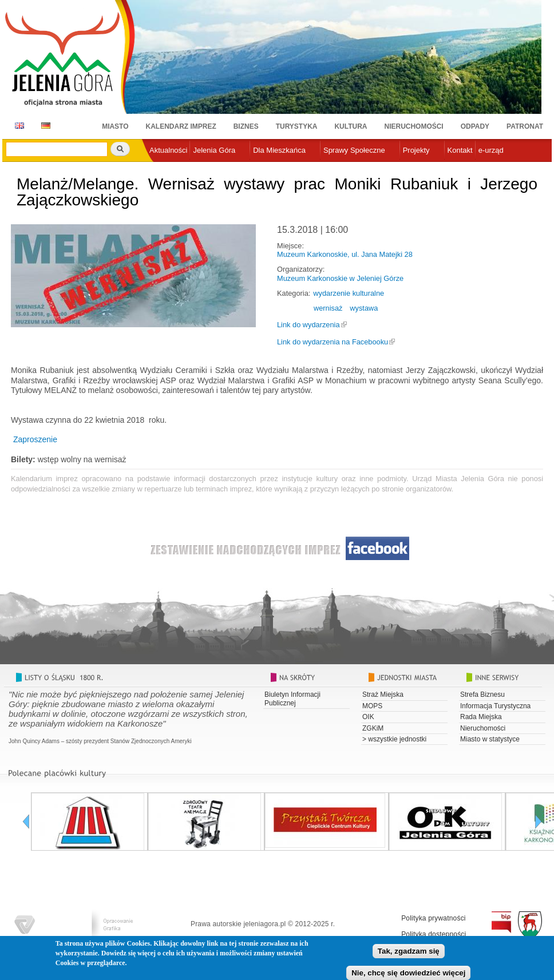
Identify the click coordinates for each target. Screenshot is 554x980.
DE (44, 126)
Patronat (525, 126)
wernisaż (328, 308)
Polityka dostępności (434, 934)
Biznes (246, 126)
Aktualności (168, 150)
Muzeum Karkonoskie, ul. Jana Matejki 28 (345, 254)
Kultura (351, 126)
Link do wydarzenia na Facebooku (333, 342)
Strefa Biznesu (482, 695)
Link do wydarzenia (308, 325)
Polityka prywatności (434, 918)
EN (17, 126)
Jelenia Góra (214, 150)
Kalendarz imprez (181, 126)
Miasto (115, 126)
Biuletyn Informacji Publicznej (292, 699)
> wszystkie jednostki (394, 739)
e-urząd (491, 150)
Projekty (416, 150)
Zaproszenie (34, 439)
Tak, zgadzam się (409, 953)
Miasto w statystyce (490, 739)
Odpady (475, 126)
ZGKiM (373, 728)
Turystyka (297, 126)
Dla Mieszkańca (279, 150)
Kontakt (460, 150)
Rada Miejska (481, 717)
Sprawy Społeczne (354, 150)
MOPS (372, 706)
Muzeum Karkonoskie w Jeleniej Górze (340, 278)
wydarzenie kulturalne (349, 293)
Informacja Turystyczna (495, 706)
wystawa (364, 308)
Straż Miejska (383, 695)
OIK (368, 717)
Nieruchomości (414, 126)
